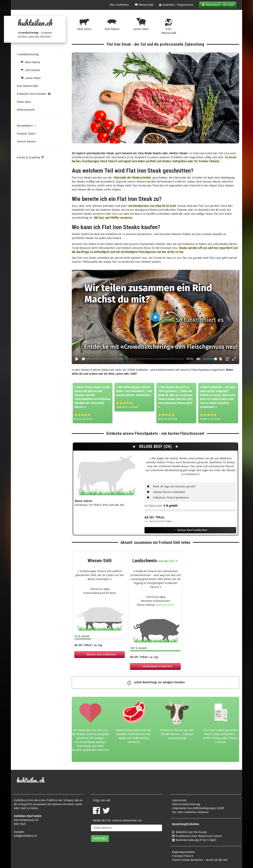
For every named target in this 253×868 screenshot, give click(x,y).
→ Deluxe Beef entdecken (190, 530)
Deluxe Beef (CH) (156, 447)
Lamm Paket (29, 78)
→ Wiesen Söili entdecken (100, 655)
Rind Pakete (28, 62)
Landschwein (155, 561)
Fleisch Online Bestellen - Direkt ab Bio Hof (200, 860)
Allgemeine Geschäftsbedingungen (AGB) (198, 808)
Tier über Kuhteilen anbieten (190, 812)
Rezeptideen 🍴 (27, 126)
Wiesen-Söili (100, 561)
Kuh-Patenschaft (27, 86)
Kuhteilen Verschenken (34, 94)
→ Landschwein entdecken (155, 666)
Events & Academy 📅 (31, 158)
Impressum (179, 800)
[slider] (133, 359)
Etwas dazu (24, 102)
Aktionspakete (26, 110)
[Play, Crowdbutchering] (77, 359)
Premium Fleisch (183, 856)
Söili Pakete (28, 70)
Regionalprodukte (183, 852)
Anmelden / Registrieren (176, 5)
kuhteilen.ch (35, 23)
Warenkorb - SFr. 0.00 (218, 5)
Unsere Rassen (26, 142)
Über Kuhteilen (119, 5)
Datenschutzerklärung (186, 804)
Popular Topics (26, 134)
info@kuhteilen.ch (25, 836)
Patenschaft (144, 5)
